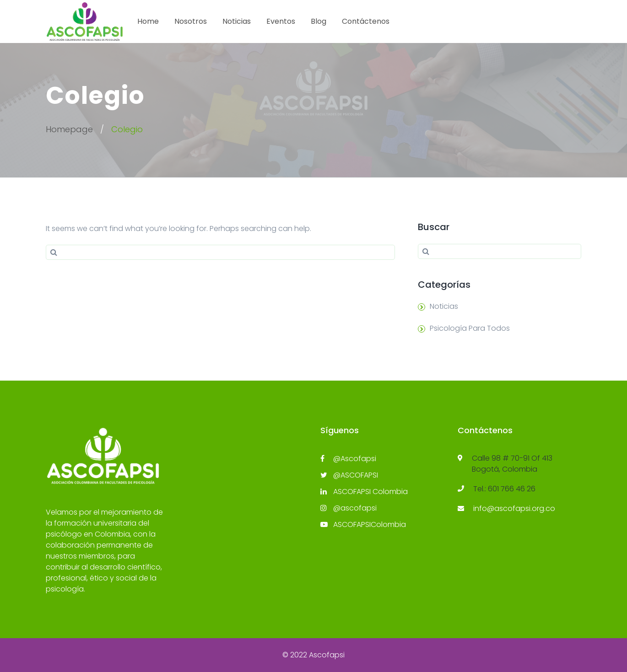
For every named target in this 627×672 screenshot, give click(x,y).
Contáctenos (366, 21)
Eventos (281, 21)
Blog (319, 21)
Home (148, 21)
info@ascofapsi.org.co (514, 508)
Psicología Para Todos (470, 328)
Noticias (237, 21)
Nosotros (191, 21)
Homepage (69, 129)
